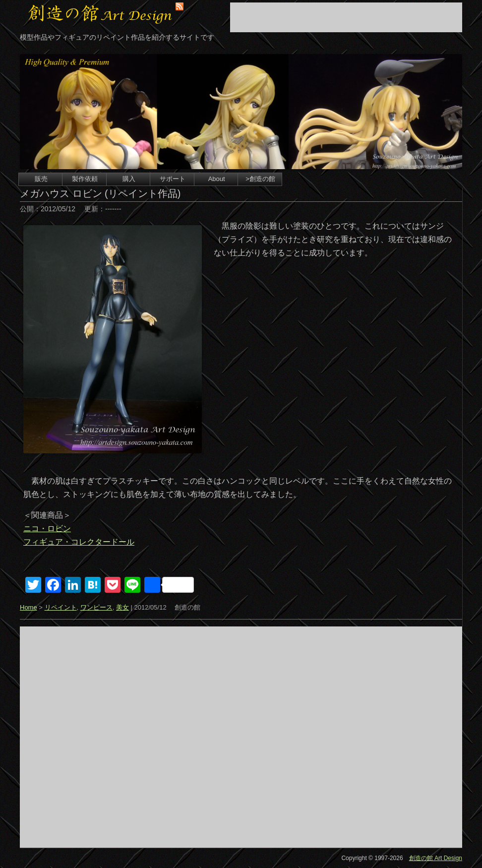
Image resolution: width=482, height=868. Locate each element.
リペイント (61, 607)
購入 (129, 179)
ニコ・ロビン (47, 528)
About (217, 179)
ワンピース (96, 607)
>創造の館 (260, 179)
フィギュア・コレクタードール (79, 542)
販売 (41, 179)
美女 (122, 607)
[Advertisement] (346, 17)
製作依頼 (85, 179)
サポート (173, 179)
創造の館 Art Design (436, 858)
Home (29, 607)
